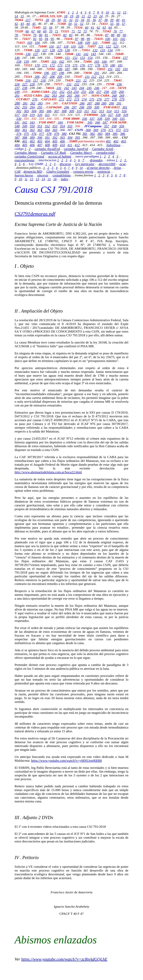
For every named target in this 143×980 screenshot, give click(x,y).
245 (89, 88)
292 (17, 107)
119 (73, 46)
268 (114, 95)
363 (40, 130)
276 (99, 99)
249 (17, 92)
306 (49, 111)
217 (28, 20)
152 (75, 58)
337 (92, 119)
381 (85, 134)
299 (89, 107)
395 (78, 137)
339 (107, 119)
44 (28, 24)
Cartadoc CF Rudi (54, 153)
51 (76, 24)
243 (74, 88)
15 (22, 16)
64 (110, 27)
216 (28, 80)
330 (19, 119)
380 (64, 134)
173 (60, 65)
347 (105, 122)
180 (113, 65)
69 (45, 31)
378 (49, 134)
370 (103, 130)
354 (62, 126)
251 (54, 92)
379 (57, 134)
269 (122, 95)
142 (86, 54)
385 (115, 134)
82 (65, 35)
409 (55, 145)
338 (100, 119)
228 (32, 84)
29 (53, 20)
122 (108, 46)
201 (97, 73)
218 (43, 80)
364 (47, 130)
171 (45, 65)
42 (16, 24)
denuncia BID (33, 171)
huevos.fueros (24, 175)
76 (115, 31)
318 (25, 115)
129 (60, 50)
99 (88, 39)
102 (123, 39)
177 (90, 65)
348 (17, 126)
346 (97, 122)
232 (77, 84)
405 (55, 141)
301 (125, 107)
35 (88, 20)
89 (119, 35)
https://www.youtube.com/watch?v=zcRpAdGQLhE (64, 959)
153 (83, 58)
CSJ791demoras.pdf (35, 214)
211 (87, 77)
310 (79, 111)
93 (41, 39)
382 (92, 134)
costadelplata (62, 175)
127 (45, 50)
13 (125, 12)
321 (47, 115)
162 (62, 61)
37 (100, 20)
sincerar (43, 175)
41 (124, 20)
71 (57, 31)
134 (110, 50)
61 (93, 27)
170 (37, 65)
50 (70, 24)
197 (54, 73)
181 (120, 65)
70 (51, 31)
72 (79, 31)
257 (99, 92)
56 (118, 24)
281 (25, 103)
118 (66, 46)
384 (108, 134)
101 (115, 39)
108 (80, 43)
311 (87, 111)
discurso (65, 164)
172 (52, 65)
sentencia (104, 171)
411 (70, 145)
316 (124, 111)
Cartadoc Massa (26, 153)
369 (96, 130)
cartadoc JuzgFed (76, 149)
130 (67, 50)
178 (98, 65)
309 (72, 111)
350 (32, 126)
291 (119, 103)
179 (105, 65)
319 (32, 115)
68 (39, 31)
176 (83, 65)
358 (114, 126)
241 (59, 88)
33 (77, 20)
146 (17, 58)
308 (64, 111)
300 (97, 107)
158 (19, 61)
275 (92, 99)
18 (66, 16)
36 (94, 20)
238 (25, 88)
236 (119, 84)
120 (81, 46)
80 (41, 35)
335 (122, 119)
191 (110, 69)
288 (97, 103)
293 (25, 107)
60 (87, 27)
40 (118, 20)
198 (62, 73)
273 (77, 99)
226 (17, 84)
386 (123, 134)
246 (97, 88)
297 (74, 107)
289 (104, 103)
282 (33, 103)
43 (22, 24)
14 (16, 16)
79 (35, 35)
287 (90, 103)
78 (16, 35)
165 (97, 61)
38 (106, 20)
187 (67, 69)
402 (32, 141)
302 (19, 111)
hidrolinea (113, 145)
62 (98, 27)
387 (17, 137)
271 (62, 99)
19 (72, 16)
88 (113, 35)
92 (35, 39)
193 (125, 69)
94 (47, 39)
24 (101, 16)
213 (101, 77)
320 (40, 115)
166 (104, 61)
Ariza (117, 168)
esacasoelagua (25, 160)
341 (17, 122)
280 (17, 103)
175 (75, 65)
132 (95, 50)
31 (65, 20)
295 (40, 107)
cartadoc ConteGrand (29, 156)
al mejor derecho (98, 168)
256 (91, 92)
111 (115, 43)
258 (106, 92)
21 (83, 16)
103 (30, 43)
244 (82, 88)
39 (112, 20)
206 (37, 77)
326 (103, 115)
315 (117, 111)
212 (94, 77)
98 (83, 39)
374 (19, 134)
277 (107, 99)
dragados (96, 160)
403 (40, 141)
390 (40, 137)
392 (55, 137)
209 (60, 77)
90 (124, 35)
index (64, 179)
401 (25, 141)
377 (41, 134)
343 (32, 122)
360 (17, 130)
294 (32, 107)
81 (47, 35)
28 (47, 20)
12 (119, 12)
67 (33, 31)
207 (45, 77)
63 (104, 27)
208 (52, 77)
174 (67, 65)
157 (125, 58)
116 (51, 46)
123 (116, 46)
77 (121, 31)
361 (25, 130)
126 (37, 50)
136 (28, 54)
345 (90, 122)
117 (59, 46)
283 (40, 103)
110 (95, 43)
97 (77, 39)
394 (70, 137)
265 (69, 95)
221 (78, 80)
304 (34, 111)
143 (93, 54)
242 (67, 88)
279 (122, 99)
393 (62, 137)
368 (88, 130)
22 (89, 16)
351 (40, 126)
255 (84, 92)
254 (76, 92)
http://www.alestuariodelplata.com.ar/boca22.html (48, 472)
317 (17, 115)
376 (34, 134)
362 (32, 130)
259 (114, 92)
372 (118, 130)
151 (67, 58)
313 (102, 111)
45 (34, 24)
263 (54, 95)
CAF (18, 171)
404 (47, 141)
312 (94, 111)
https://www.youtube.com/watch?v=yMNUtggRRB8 (66, 761)
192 (118, 69)
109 (88, 43)
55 (112, 24)
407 (40, 145)
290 (111, 103)
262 (47, 95)
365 (55, 130)
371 (111, 130)
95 (52, 39)
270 (35, 99)
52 (82, 24)
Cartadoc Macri (81, 153)
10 (107, 12)
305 (41, 111)
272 (69, 99)
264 (61, 95)
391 (47, 137)
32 (71, 20)
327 (110, 115)
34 (83, 20)
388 (25, 137)
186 (60, 69)
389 (32, 137)
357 (107, 126)
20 (78, 16)
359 (122, 126)
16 (55, 179)
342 (25, 122)
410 (62, 145)
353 (55, 126)
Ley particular (85, 164)
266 (77, 95)
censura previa (83, 171)
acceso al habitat (60, 156)
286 (82, 103)
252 (62, 92)
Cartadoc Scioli (103, 149)
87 (107, 35)
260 (121, 92)
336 (84, 119)
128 (52, 50)
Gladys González (58, 171)
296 (67, 107)
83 (71, 35)
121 (101, 46)
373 (126, 130)
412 (77, 145)
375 (26, 134)
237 (17, 88)
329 (126, 115)
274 (84, 99)
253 (69, 92)
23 (95, 16)
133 (103, 50)
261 (17, 95)
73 (85, 31)
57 (124, 24)
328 (118, 115)
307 (57, 111)
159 (26, 61)
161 (54, 61)
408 (47, 145)
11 (113, 12)
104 (37, 43)
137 (36, 54)
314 (109, 111)
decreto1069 (107, 164)
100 (108, 39)
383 (100, 134)
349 (25, 126)
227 (25, 84)
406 (62, 141)
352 (47, 126)
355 (70, 126)
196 (47, 73)
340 (115, 119)
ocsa (123, 164)
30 (59, 20)
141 (78, 54)
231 (69, 84)
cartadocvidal (105, 153)
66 (27, 31)
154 (90, 58)
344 (60, 122)
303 (26, 111)
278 (114, 99)
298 (82, 107)
